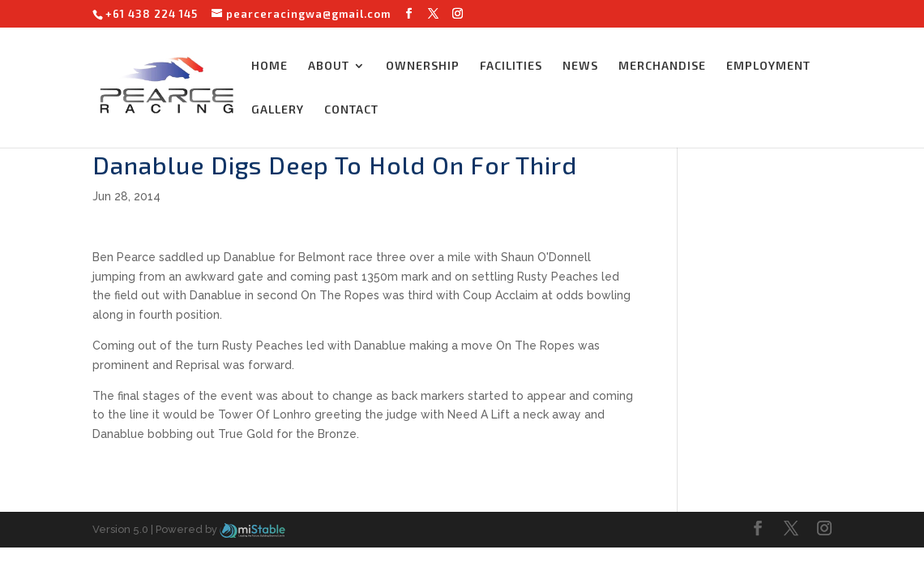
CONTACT (351, 110)
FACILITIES (511, 66)
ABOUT (329, 66)
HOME (269, 66)
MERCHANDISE (662, 66)
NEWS (580, 66)
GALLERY (278, 110)
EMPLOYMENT (768, 66)
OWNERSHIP (423, 66)
